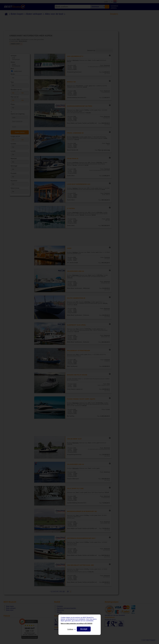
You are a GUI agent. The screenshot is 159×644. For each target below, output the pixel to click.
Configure (70, 629)
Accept (84, 629)
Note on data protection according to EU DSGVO (77, 624)
